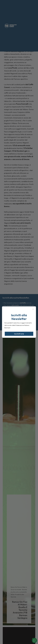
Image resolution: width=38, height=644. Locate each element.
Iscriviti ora (19, 334)
